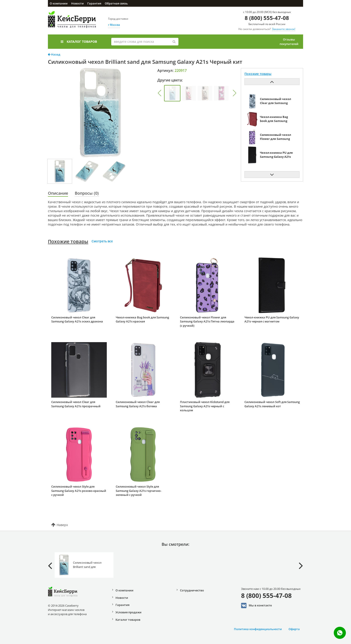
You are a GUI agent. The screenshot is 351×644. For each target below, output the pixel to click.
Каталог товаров (79, 42)
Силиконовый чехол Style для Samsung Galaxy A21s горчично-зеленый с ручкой (139, 491)
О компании (59, 3)
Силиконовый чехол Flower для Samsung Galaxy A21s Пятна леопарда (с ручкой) (207, 321)
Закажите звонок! (284, 29)
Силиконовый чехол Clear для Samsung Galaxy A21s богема (138, 404)
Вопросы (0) (87, 193)
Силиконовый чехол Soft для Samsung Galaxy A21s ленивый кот (272, 404)
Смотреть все (102, 241)
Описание (58, 193)
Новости (77, 3)
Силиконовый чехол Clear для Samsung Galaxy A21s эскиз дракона (77, 319)
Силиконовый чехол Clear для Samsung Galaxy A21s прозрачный (76, 404)
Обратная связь (116, 3)
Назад (54, 54)
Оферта (294, 629)
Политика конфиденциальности (258, 629)
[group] (172, 93)
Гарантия (94, 3)
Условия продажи (128, 612)
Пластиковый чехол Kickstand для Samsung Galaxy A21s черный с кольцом (205, 406)
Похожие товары (68, 241)
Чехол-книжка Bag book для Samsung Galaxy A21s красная (142, 319)
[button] (159, 93)
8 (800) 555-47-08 (267, 18)
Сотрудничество (192, 590)
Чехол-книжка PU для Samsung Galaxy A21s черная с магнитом (272, 319)
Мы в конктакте (256, 606)
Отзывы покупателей (289, 42)
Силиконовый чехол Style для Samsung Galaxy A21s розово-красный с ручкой (79, 491)
